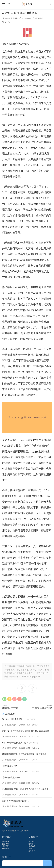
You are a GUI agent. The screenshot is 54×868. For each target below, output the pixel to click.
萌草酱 (27, 4)
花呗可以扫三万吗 (10, 708)
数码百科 (32, 844)
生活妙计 (39, 18)
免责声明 (6, 844)
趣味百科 (32, 851)
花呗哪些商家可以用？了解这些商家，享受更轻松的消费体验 (26, 754)
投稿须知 (6, 848)
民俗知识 (32, 846)
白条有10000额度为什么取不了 (16, 801)
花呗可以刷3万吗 (10, 766)
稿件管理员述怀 (11, 18)
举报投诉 (6, 842)
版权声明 (6, 846)
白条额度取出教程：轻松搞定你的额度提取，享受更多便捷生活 (26, 789)
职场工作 (32, 848)
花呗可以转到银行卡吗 (42, 708)
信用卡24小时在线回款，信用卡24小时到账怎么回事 (26, 731)
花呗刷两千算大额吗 (11, 777)
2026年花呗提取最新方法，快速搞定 (19, 719)
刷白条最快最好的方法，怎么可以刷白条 (20, 743)
